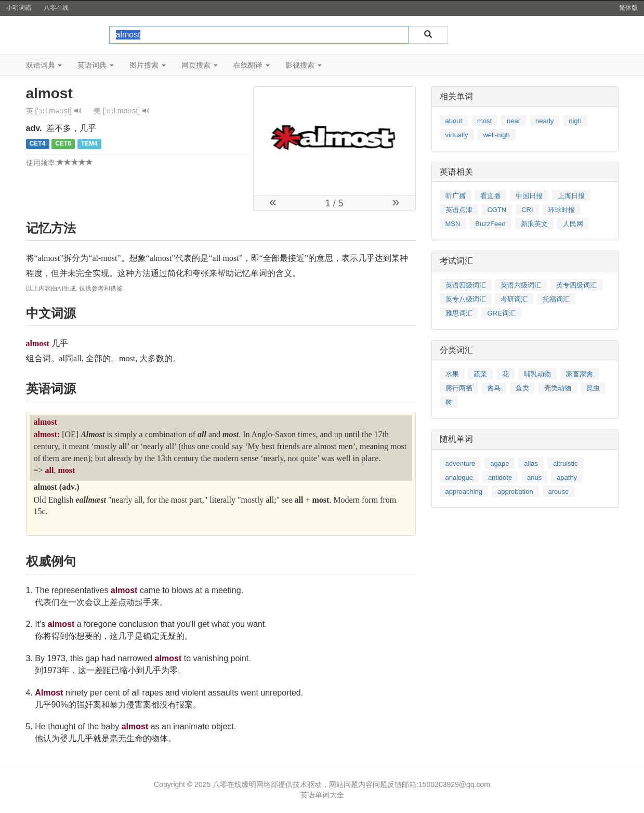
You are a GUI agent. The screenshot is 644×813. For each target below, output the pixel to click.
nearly (544, 121)
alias (531, 463)
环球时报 (561, 210)
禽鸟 (494, 388)
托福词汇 (556, 299)
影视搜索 (304, 65)
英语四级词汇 (466, 285)
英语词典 (96, 65)
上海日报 (571, 196)
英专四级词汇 (576, 285)
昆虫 (593, 388)
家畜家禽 (580, 374)
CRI (527, 210)
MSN (453, 224)
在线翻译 (252, 65)
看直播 (490, 196)
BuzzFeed (490, 224)
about (454, 121)
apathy (567, 477)
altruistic (566, 463)
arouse (559, 491)
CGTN (497, 210)
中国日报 (529, 196)
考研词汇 (514, 299)
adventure (461, 463)
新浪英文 (534, 224)
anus (534, 477)
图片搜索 (148, 65)
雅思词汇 (459, 313)
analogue (459, 477)
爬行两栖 (459, 388)
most (484, 121)
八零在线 (56, 8)
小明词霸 (19, 8)
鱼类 (522, 388)
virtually (457, 135)
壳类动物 (558, 388)
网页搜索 (200, 65)
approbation (515, 491)
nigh (575, 121)
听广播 (456, 196)
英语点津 (459, 210)
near (514, 121)
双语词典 (44, 65)
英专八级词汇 (466, 299)
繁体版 (628, 8)
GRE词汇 (501, 313)
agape (500, 463)
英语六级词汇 (521, 285)
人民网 (573, 224)
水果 (452, 374)
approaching (464, 491)
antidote (500, 477)
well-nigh (496, 135)
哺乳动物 (537, 374)
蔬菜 (480, 374)
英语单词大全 (322, 795)
